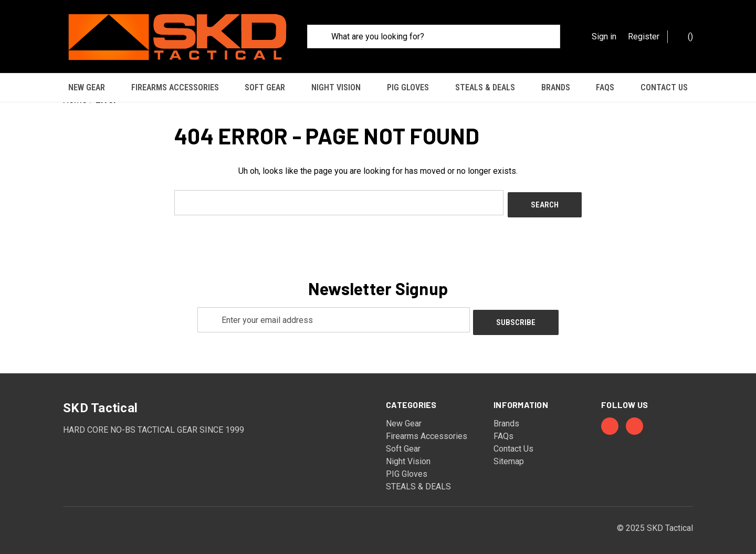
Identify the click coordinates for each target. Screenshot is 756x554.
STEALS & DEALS (485, 87)
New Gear (87, 87)
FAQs (605, 87)
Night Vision (336, 87)
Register (644, 36)
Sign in (604, 36)
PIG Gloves (408, 87)
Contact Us (664, 87)
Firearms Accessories (175, 87)
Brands (556, 87)
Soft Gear (265, 87)
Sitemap (509, 451)
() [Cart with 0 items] (685, 36)
